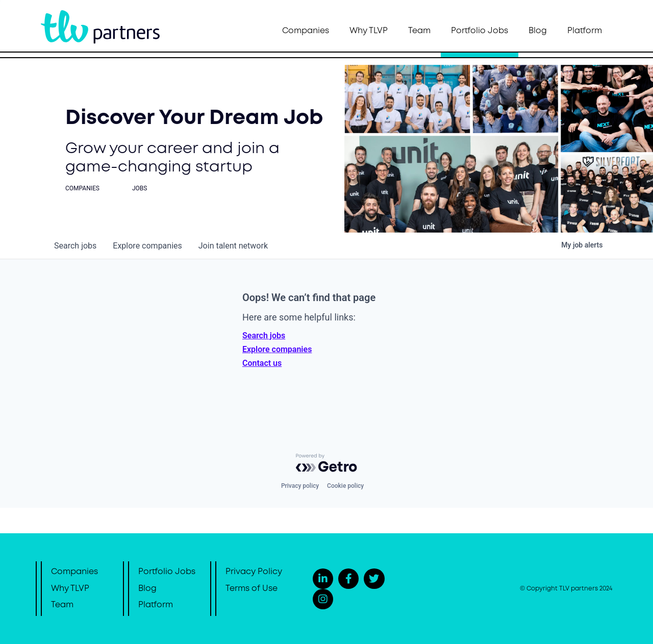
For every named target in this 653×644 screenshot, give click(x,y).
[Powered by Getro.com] (326, 463)
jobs (75, 246)
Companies (306, 31)
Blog (538, 31)
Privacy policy (300, 486)
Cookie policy (345, 486)
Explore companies (277, 349)
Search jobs (264, 336)
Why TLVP (369, 31)
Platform (585, 31)
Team (419, 31)
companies (147, 246)
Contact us (262, 363)
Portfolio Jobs (480, 31)
